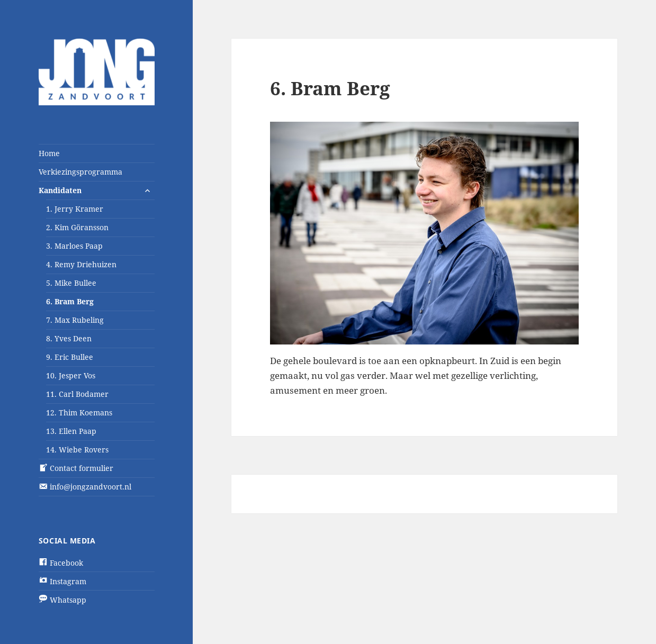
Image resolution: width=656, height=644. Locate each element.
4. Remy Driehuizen (81, 264)
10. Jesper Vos (71, 375)
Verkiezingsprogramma (80, 172)
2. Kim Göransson (77, 227)
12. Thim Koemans (79, 412)
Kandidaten (60, 190)
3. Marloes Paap (74, 246)
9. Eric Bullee (70, 357)
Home (49, 153)
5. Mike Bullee (71, 283)
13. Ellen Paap (71, 431)
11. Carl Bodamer (77, 394)
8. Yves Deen (69, 338)
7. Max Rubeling (75, 320)
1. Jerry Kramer (75, 209)
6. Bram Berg (70, 301)
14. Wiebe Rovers (77, 450)
